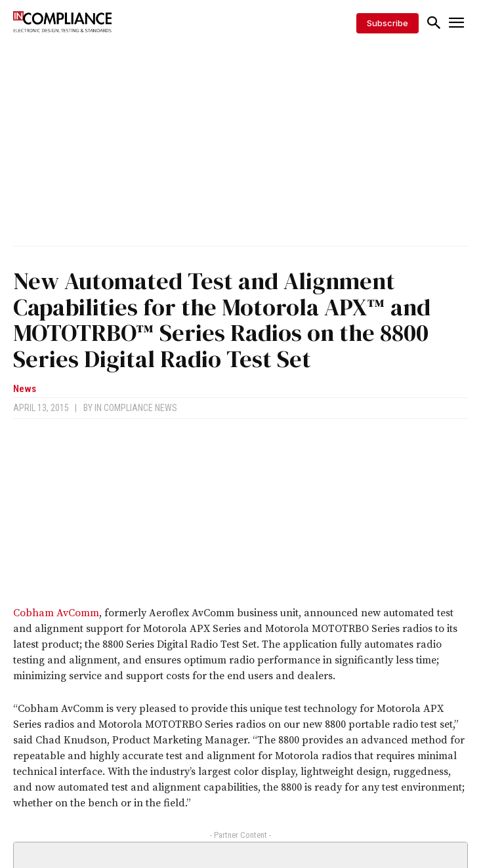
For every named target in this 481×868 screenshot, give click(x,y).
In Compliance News (136, 408)
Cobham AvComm (56, 613)
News (25, 389)
